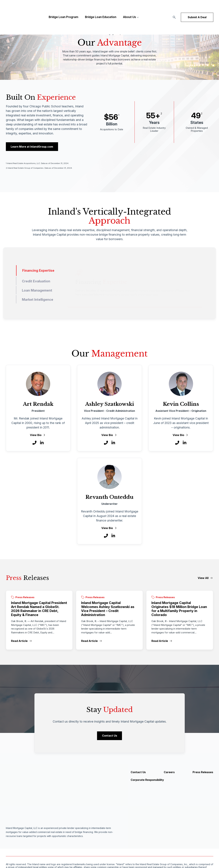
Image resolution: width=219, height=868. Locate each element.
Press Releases (25, 598)
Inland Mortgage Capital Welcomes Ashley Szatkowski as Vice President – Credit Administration (108, 609)
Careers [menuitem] (169, 773)
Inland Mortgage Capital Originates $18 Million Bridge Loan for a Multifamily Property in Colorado (179, 609)
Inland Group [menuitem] (77, 852)
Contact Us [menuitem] (138, 773)
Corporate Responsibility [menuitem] (147, 781)
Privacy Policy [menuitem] (59, 852)
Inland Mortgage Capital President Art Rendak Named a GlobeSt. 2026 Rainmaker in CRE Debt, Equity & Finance (39, 609)
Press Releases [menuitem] (203, 773)
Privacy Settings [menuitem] (97, 852)
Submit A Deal (197, 10)
